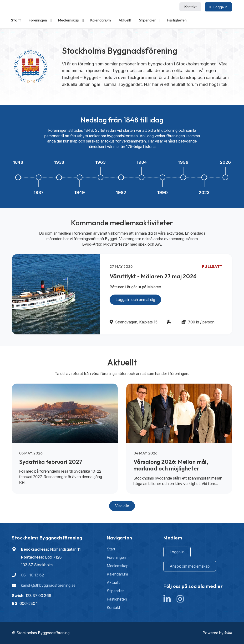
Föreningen (38, 20)
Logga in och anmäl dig (135, 300)
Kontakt (190, 7)
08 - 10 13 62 (32, 575)
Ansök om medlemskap (190, 566)
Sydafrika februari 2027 (51, 462)
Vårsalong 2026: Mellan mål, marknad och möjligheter (171, 465)
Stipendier (147, 20)
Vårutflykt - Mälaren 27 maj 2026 (153, 276)
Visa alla (122, 506)
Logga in (177, 552)
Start (16, 20)
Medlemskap (69, 20)
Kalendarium (100, 20)
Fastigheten (177, 20)
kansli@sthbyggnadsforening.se (48, 585)
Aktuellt (125, 20)
